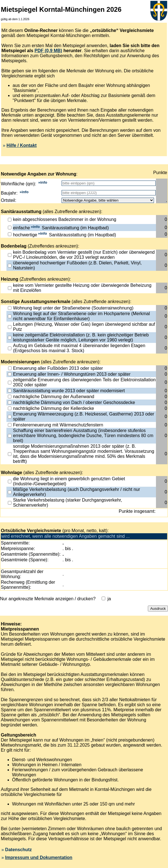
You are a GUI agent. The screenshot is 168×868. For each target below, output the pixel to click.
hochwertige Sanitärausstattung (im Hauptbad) (64, 235)
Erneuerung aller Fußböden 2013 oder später (58, 368)
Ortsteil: (9, 200)
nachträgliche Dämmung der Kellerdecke (53, 408)
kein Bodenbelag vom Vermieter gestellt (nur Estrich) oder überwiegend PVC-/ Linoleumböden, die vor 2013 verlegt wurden (84, 255)
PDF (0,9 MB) (48, 51)
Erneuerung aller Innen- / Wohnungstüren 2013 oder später (72, 374)
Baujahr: (9, 193)
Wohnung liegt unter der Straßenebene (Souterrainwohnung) (73, 308)
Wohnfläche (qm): (18, 184)
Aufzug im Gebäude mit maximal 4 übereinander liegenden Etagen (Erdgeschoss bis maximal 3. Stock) (79, 348)
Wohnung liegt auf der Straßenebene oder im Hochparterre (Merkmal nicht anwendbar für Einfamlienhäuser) (81, 316)
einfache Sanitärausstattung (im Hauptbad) (61, 228)
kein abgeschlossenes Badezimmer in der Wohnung (65, 219)
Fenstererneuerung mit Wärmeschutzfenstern (58, 425)
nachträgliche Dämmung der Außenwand (53, 397)
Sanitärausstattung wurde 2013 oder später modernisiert (69, 391)
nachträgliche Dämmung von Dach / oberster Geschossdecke (74, 402)
